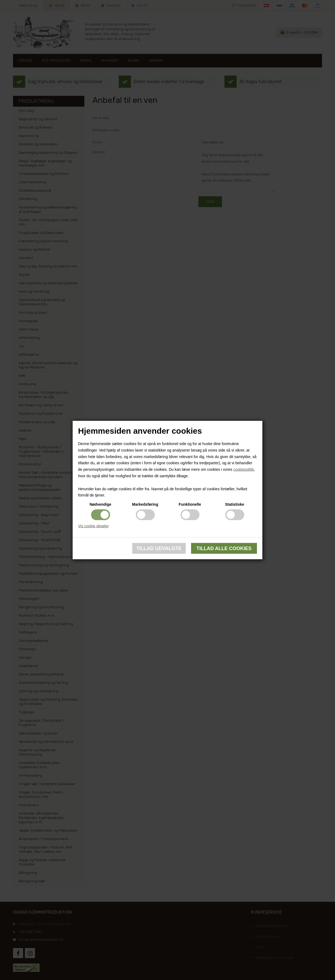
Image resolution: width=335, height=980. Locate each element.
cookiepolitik (244, 469)
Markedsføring (145, 504)
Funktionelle (190, 504)
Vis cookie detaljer (93, 526)
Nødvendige (100, 504)
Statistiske (234, 504)
